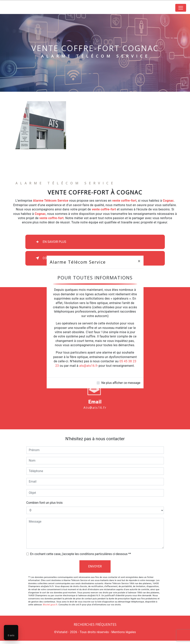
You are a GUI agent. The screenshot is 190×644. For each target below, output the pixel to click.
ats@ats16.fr (89, 366)
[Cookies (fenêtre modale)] (1, 642)
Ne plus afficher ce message (121, 383)
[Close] (139, 261)
